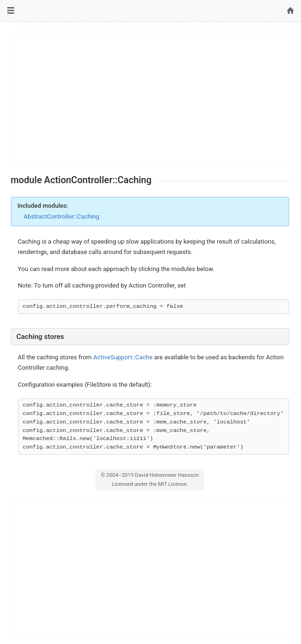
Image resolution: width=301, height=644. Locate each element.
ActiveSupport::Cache (123, 357)
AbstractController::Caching (61, 216)
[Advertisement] (150, 98)
